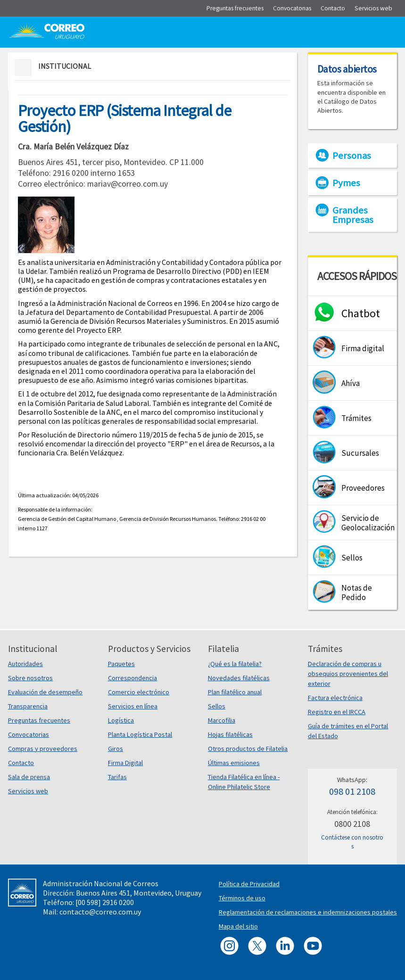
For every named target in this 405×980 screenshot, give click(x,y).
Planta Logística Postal (140, 734)
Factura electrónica (335, 698)
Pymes (346, 183)
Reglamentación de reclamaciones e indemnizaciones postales (308, 912)
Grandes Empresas (353, 215)
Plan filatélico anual (235, 692)
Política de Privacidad (249, 884)
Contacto (21, 763)
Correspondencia (132, 678)
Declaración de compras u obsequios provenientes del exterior (348, 674)
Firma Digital (125, 763)
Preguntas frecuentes (39, 720)
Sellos (217, 706)
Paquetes (121, 664)
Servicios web (28, 791)
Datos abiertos (347, 69)
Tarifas (117, 777)
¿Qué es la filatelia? (235, 664)
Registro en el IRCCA (337, 712)
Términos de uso (242, 898)
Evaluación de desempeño (45, 692)
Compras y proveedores (43, 749)
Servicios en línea (133, 706)
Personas (352, 156)
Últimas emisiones (234, 763)
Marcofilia (222, 720)
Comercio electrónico (139, 692)
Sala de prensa (29, 777)
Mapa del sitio (238, 926)
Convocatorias (29, 734)
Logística (121, 720)
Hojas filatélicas (230, 734)
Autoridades (25, 664)
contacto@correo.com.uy (100, 912)
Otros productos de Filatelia (248, 749)
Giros (116, 749)
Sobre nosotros (30, 678)
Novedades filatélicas (239, 678)
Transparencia (28, 706)
